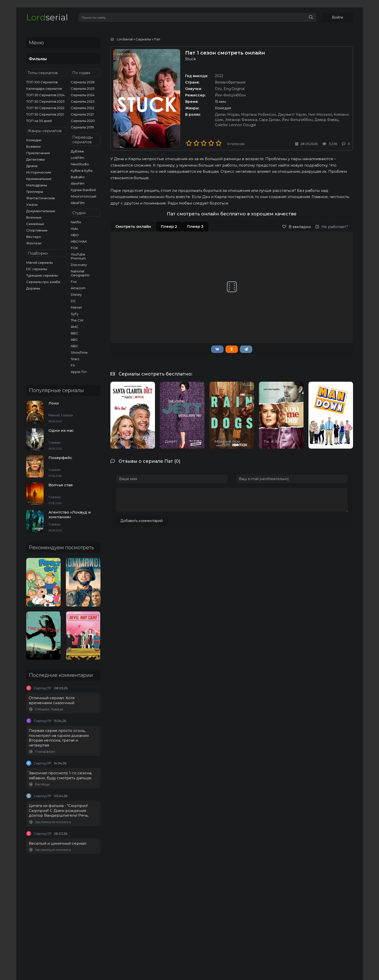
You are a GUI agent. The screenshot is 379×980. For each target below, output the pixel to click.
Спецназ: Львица (46, 709)
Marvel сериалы (39, 262)
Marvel (76, 307)
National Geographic (80, 273)
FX (73, 365)
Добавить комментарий (141, 521)
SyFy (75, 314)
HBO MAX (79, 241)
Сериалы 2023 (83, 101)
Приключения (38, 153)
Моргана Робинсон (259, 115)
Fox (74, 282)
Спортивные (37, 230)
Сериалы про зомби (43, 282)
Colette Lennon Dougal (235, 125)
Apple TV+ (79, 372)
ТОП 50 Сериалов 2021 (45, 114)
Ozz (218, 89)
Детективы (36, 159)
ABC (74, 340)
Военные (34, 217)
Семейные (35, 224)
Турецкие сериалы (42, 275)
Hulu (74, 229)
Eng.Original (234, 89)
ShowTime (79, 352)
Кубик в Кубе (82, 171)
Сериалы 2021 (82, 114)
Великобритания (230, 82)
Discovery (79, 265)
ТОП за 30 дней (39, 121)
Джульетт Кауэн (292, 115)
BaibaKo (78, 177)
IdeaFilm (78, 203)
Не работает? (332, 227)
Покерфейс (42, 752)
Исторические (39, 172)
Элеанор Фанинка (241, 120)
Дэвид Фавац (326, 120)
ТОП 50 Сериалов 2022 (45, 108)
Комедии (34, 140)
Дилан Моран (227, 115)
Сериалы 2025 (83, 88)
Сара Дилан (269, 120)
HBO (75, 235)
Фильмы (38, 59)
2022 (219, 76)
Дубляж (77, 151)
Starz (75, 359)
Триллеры (35, 192)
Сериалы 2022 (83, 108)
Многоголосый (84, 196)
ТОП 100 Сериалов (42, 82)
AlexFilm (78, 183)
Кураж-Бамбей (83, 190)
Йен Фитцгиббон (230, 95)
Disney (76, 294)
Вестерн (34, 237)
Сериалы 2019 (82, 127)
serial (47, 17)
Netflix (76, 222)
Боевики (33, 146)
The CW (77, 320)
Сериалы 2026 (83, 82)
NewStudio (80, 164)
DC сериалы (37, 269)
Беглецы (39, 784)
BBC (75, 333)
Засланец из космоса (50, 822)
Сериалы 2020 (83, 121)
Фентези (34, 243)
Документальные (41, 211)
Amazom (78, 288)
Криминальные (39, 179)
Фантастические (41, 198)
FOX (74, 248)
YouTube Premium (78, 256)
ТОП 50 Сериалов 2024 (45, 95)
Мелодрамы (37, 185)
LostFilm (77, 158)
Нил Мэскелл (320, 115)
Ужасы (32, 204)
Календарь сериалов (44, 88)
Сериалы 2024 (83, 95)
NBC (75, 346)
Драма (32, 166)
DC (73, 301)
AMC (75, 327)
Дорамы (33, 288)
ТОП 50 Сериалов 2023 (45, 101)
